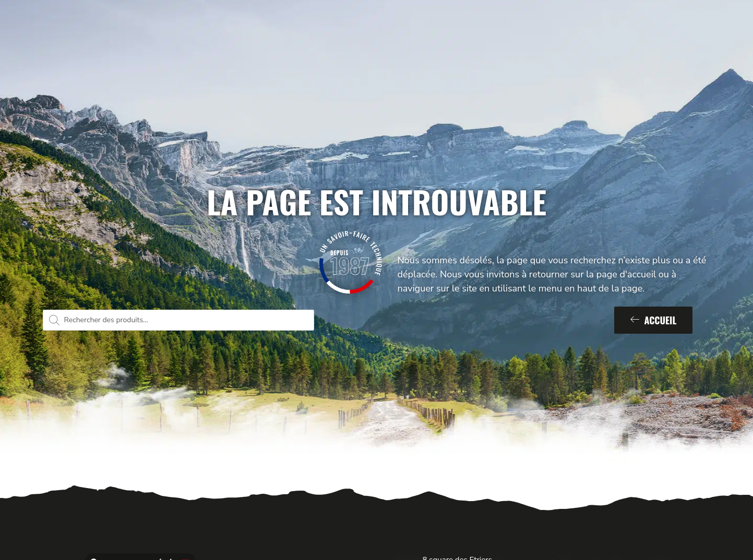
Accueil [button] (654, 320)
